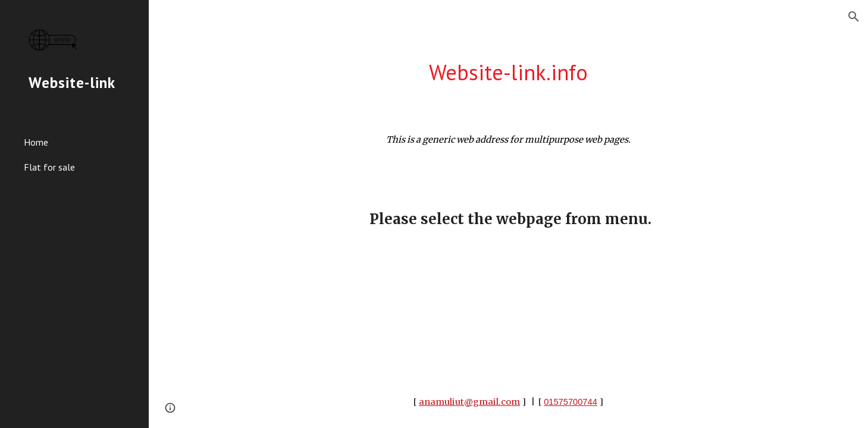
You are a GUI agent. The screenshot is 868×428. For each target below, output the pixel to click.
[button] (854, 17)
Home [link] (36, 142)
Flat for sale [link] (49, 167)
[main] (508, 73)
